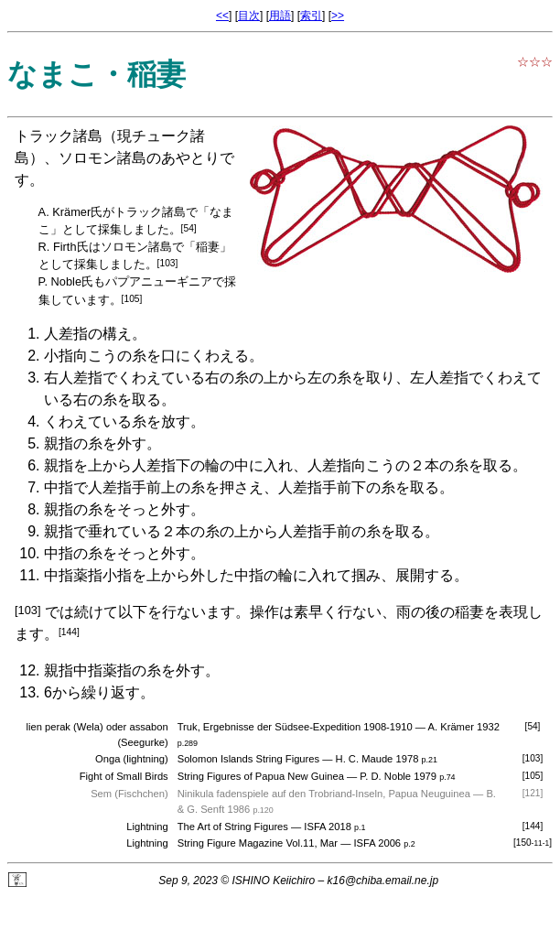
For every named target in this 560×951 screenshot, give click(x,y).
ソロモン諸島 (102, 158)
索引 (311, 16)
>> (338, 16)
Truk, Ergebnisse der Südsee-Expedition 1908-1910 (295, 727)
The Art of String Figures (233, 827)
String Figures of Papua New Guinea (261, 776)
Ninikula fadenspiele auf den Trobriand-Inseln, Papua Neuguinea (324, 794)
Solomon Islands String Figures (248, 759)
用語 (280, 16)
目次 (249, 16)
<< (222, 16)
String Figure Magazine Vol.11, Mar (258, 843)
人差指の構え (88, 334)
